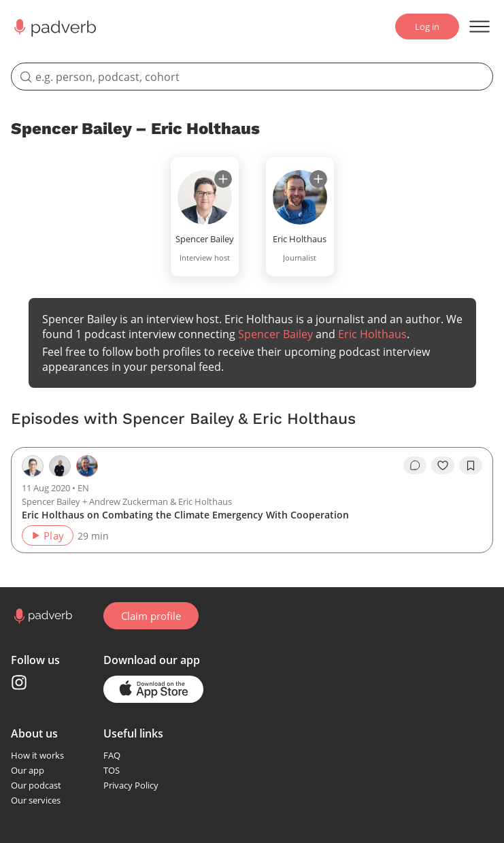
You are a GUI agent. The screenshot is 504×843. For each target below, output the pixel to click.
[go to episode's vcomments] (415, 465)
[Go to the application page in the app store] (153, 689)
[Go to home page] (42, 616)
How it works (37, 755)
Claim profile (151, 616)
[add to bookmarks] (471, 465)
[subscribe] (223, 179)
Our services (36, 800)
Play (47, 535)
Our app (28, 770)
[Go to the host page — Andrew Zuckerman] (60, 466)
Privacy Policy (131, 785)
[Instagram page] (19, 682)
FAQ (112, 755)
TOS (112, 770)
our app (180, 660)
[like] (443, 465)
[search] (252, 77)
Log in (427, 27)
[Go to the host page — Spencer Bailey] (33, 466)
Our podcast (36, 785)
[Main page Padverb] (54, 27)
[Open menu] (480, 27)
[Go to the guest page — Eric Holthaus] (87, 466)
